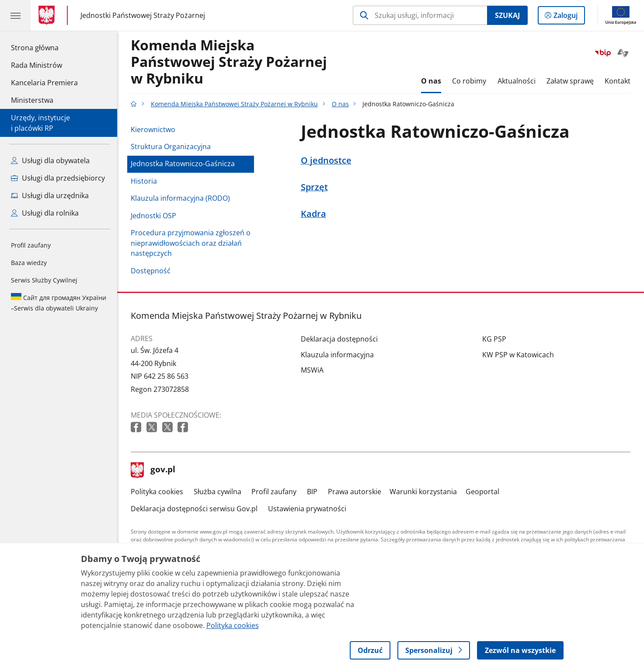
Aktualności (517, 81)
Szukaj (507, 15)
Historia (144, 181)
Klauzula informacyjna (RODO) (180, 198)
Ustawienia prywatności (307, 509)
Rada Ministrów (37, 65)
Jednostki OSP (153, 216)
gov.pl (153, 470)
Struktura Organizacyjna (171, 147)
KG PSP (494, 339)
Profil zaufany (31, 245)
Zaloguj (568, 17)
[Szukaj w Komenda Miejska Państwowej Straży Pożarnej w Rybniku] (420, 15)
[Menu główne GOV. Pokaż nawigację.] (15, 15)
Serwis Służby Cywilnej (44, 280)
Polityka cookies (157, 492)
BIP (312, 492)
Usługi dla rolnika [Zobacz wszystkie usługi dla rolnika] (45, 213)
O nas (431, 81)
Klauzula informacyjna (337, 355)
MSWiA (312, 370)
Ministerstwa (32, 100)
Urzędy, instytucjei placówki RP (40, 123)
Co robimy (469, 81)
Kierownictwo (153, 129)
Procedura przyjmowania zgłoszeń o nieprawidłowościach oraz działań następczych (191, 243)
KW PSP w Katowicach (518, 355)
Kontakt (618, 81)
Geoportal (482, 492)
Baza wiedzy (29, 263)
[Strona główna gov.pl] (48, 15)
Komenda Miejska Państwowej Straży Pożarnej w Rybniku (229, 62)
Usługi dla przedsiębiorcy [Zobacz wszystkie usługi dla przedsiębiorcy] (58, 178)
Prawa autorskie (355, 492)
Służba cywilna (218, 492)
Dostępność (151, 271)
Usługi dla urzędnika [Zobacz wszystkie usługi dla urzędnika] (50, 195)
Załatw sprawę (570, 81)
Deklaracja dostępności (339, 339)
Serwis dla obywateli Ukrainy (59, 303)
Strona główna (44, 47)
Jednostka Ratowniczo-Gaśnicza (183, 164)
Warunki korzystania (423, 492)
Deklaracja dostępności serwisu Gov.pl (194, 509)
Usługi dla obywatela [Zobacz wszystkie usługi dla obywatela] (50, 161)
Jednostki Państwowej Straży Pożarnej (143, 16)
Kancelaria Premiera (44, 83)
